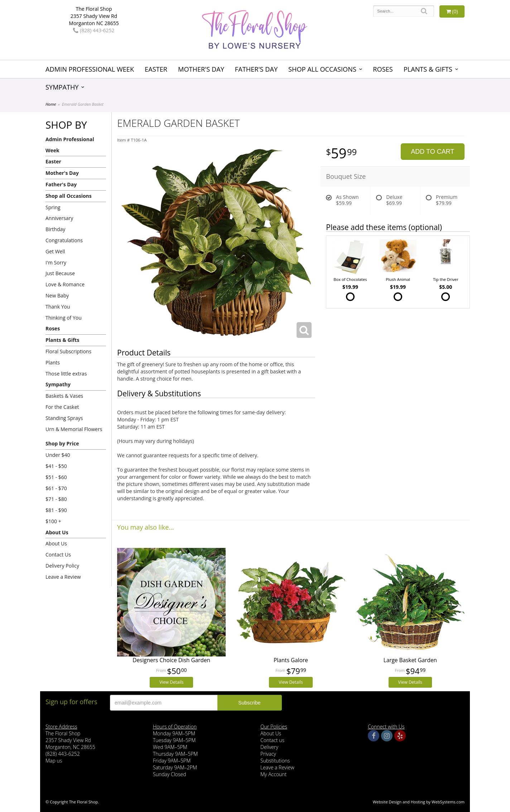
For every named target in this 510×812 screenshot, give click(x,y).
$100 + (53, 521)
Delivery (269, 747)
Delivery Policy (62, 566)
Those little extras (66, 374)
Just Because (60, 273)
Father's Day (256, 69)
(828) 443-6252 (94, 30)
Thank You (58, 307)
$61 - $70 (56, 488)
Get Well (55, 251)
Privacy (268, 754)
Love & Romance (65, 284)
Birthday (55, 229)
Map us (54, 761)
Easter (156, 69)
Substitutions (275, 761)
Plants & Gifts (428, 69)
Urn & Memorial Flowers (74, 429)
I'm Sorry (56, 262)
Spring (53, 207)
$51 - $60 (56, 477)
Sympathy (62, 87)
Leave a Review (63, 577)
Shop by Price (62, 443)
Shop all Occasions (322, 69)
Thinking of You (64, 318)
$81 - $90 (56, 510)
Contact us (272, 740)
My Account (273, 774)
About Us (57, 532)
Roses (383, 69)
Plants (53, 362)
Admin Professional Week (90, 69)
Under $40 (58, 455)
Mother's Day (201, 69)
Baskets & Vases (64, 396)
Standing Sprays (64, 418)
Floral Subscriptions (68, 351)
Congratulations (64, 240)
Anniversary (59, 218)
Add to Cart (432, 152)
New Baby (57, 295)
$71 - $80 (56, 499)
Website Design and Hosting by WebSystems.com (419, 802)
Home (51, 104)
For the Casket (62, 407)
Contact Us (58, 555)
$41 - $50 (56, 466)
